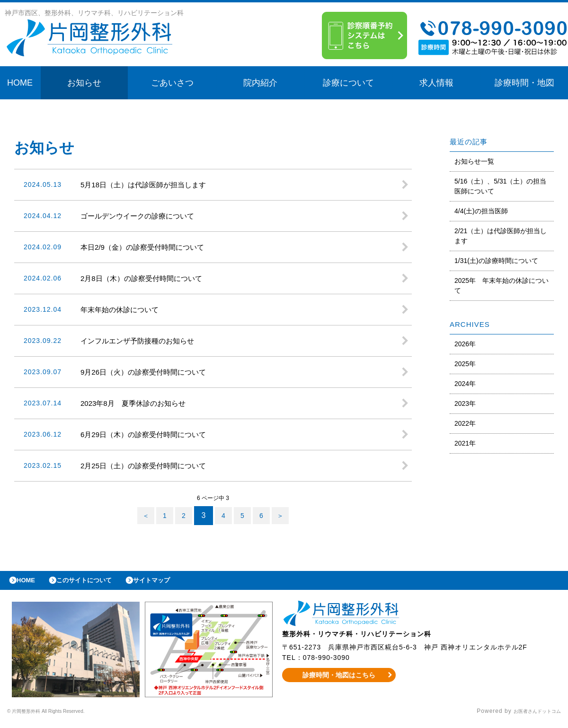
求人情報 (436, 83)
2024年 (465, 384)
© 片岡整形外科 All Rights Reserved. (60, 716)
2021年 (465, 443)
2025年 (465, 364)
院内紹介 (260, 83)
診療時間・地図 (524, 83)
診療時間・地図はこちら (339, 680)
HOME (20, 83)
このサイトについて (96, 583)
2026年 (465, 344)
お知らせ (84, 83)
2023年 (465, 403)
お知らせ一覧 (474, 161)
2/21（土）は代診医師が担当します (501, 236)
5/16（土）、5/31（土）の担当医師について (501, 186)
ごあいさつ (172, 83)
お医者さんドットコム (530, 716)
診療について (348, 83)
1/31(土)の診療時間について (496, 261)
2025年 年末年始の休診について (501, 285)
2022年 (465, 423)
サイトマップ (173, 583)
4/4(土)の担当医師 (481, 211)
